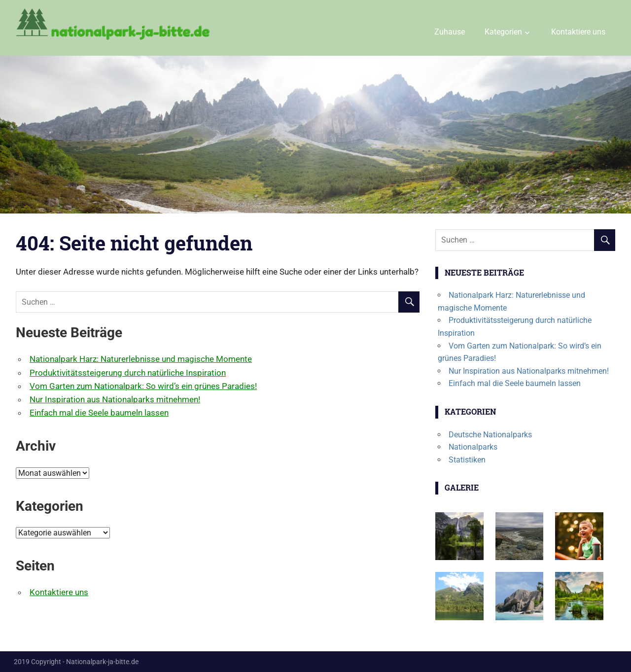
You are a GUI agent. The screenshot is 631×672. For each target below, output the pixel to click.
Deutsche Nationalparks (490, 435)
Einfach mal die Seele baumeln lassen (99, 413)
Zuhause (450, 32)
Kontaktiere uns (578, 32)
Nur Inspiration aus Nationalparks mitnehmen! (115, 399)
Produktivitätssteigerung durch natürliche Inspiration (128, 373)
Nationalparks (473, 447)
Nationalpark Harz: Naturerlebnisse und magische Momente (141, 359)
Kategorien (503, 32)
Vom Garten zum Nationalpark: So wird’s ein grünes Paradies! (143, 386)
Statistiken (467, 460)
